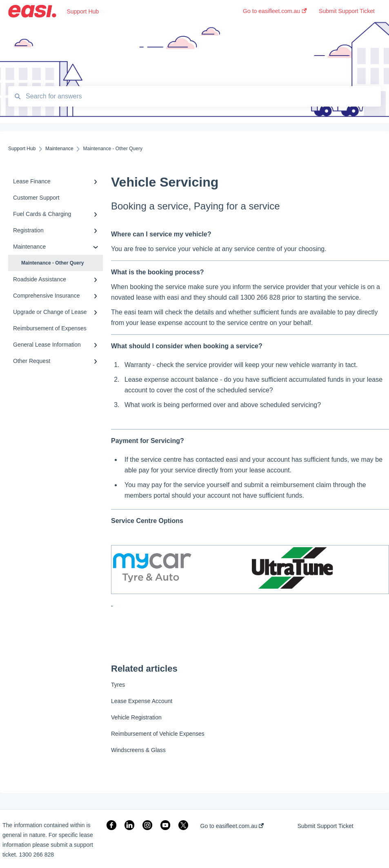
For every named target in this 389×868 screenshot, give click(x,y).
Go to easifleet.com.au (232, 826)
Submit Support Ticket (326, 826)
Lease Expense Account (142, 701)
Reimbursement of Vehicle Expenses (158, 734)
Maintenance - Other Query (52, 263)
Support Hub (83, 11)
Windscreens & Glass (138, 750)
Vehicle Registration (136, 717)
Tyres (118, 685)
